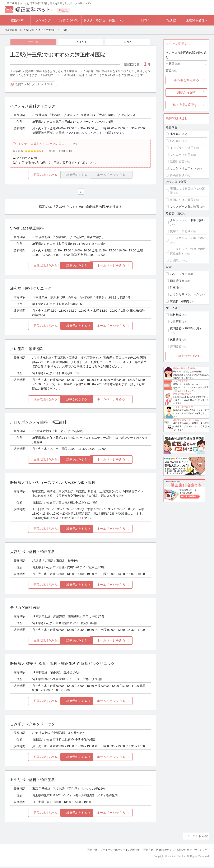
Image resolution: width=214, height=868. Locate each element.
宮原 (171, 70)
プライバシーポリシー (106, 851)
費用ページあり (180, 231)
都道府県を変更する (187, 105)
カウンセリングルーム (185, 294)
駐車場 (174, 288)
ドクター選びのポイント (185, 407)
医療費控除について (183, 394)
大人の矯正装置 (180, 381)
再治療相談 (177, 175)
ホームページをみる (127, 268)
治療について (69, 20)
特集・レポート (120, 20)
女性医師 (176, 322)
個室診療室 (177, 281)
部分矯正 (176, 141)
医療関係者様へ (197, 20)
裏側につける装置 (182, 200)
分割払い (176, 260)
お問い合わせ (182, 851)
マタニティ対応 (180, 155)
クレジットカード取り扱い (187, 220)
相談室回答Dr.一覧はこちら (186, 420)
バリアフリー (179, 274)
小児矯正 (176, 134)
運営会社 (84, 851)
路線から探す (186, 92)
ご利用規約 (129, 851)
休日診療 (176, 340)
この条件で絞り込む (187, 356)
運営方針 (144, 851)
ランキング (43, 20)
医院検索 (17, 20)
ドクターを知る (94, 20)
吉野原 (173, 64)
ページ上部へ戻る (197, 838)
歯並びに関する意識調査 (185, 368)
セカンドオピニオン (183, 168)
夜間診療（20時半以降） (186, 328)
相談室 (171, 20)
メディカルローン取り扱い (187, 238)
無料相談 (176, 315)
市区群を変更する (186, 80)
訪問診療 (176, 346)
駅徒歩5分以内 (180, 301)
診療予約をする (80, 268)
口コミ (146, 20)
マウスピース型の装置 (185, 207)
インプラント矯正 (182, 148)
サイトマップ (201, 851)
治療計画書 (177, 161)
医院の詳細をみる (33, 177)
